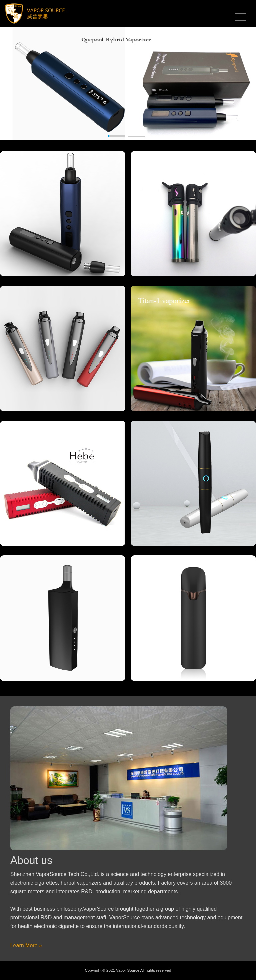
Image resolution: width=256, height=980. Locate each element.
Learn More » (26, 945)
